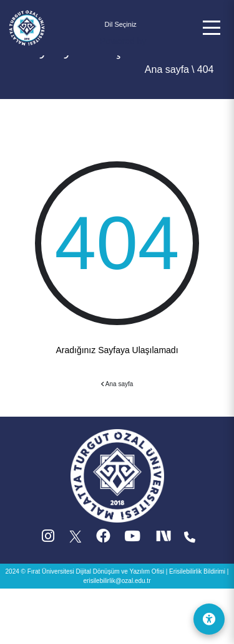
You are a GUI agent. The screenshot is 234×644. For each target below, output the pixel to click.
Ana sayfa (167, 69)
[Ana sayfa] (27, 27)
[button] (212, 28)
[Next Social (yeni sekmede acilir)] (165, 539)
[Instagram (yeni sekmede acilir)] (48, 539)
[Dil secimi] (121, 25)
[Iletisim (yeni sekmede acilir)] (190, 539)
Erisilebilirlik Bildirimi (197, 571)
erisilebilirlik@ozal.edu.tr (117, 581)
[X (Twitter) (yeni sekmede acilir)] (76, 539)
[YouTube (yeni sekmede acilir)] (132, 539)
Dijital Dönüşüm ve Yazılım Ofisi (120, 571)
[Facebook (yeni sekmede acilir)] (103, 539)
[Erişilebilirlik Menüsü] (209, 619)
